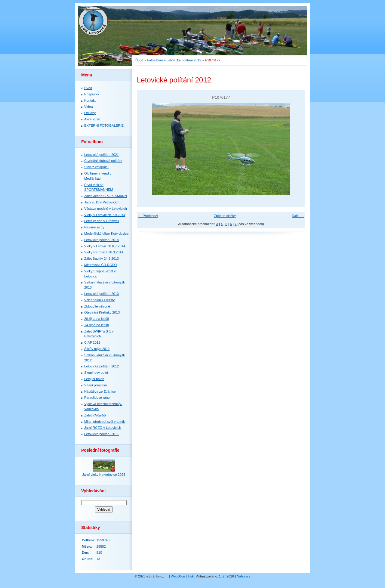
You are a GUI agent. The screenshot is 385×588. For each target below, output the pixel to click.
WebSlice (178, 576)
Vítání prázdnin (95, 385)
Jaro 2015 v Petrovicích (102, 202)
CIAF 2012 (92, 342)
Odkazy (90, 113)
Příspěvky (92, 94)
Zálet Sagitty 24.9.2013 (102, 258)
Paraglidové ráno (97, 398)
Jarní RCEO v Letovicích (103, 428)
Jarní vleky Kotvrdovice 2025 (104, 475)
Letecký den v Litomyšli (102, 221)
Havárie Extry (94, 227)
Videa (88, 107)
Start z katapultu (96, 167)
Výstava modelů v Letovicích (106, 209)
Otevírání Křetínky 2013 (102, 312)
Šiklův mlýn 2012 (97, 349)
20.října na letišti (96, 319)
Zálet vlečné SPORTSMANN (106, 196)
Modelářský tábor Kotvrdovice (106, 234)
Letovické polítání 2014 (102, 240)
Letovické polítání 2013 (102, 294)
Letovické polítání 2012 (184, 60)
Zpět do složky (225, 216)
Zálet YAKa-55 (95, 415)
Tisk (191, 576)
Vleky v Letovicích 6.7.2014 (105, 246)
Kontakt (90, 101)
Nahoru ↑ (243, 576)
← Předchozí (148, 216)
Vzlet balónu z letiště (100, 300)
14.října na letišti (96, 325)
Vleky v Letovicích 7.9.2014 (105, 215)
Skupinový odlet (96, 373)
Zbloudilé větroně (97, 306)
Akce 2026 (92, 119)
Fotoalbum (155, 60)
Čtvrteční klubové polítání (103, 161)
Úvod (139, 60)
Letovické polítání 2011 (102, 434)
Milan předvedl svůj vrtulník (105, 422)
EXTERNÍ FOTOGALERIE (104, 125)
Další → (298, 216)
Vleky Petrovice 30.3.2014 (104, 252)
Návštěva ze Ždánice (100, 391)
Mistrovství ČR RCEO (100, 265)
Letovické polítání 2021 (102, 155)
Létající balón (94, 379)
